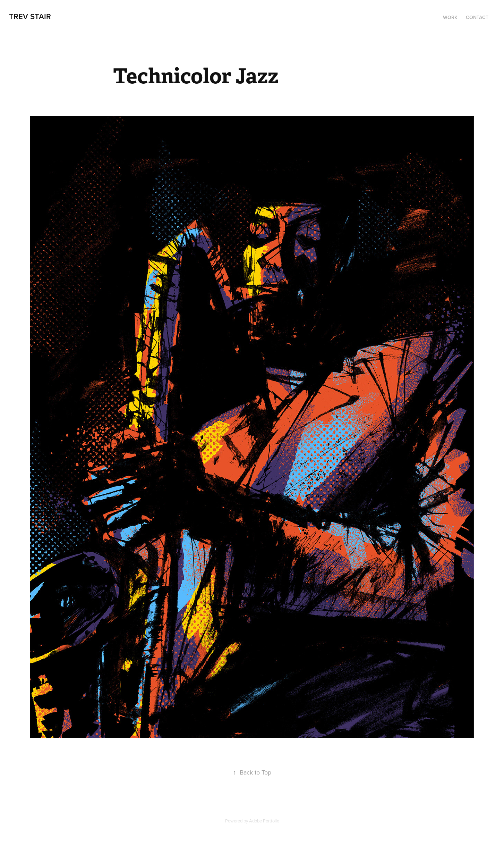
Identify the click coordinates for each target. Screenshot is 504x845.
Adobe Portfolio (264, 821)
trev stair (30, 16)
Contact (477, 17)
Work (450, 17)
